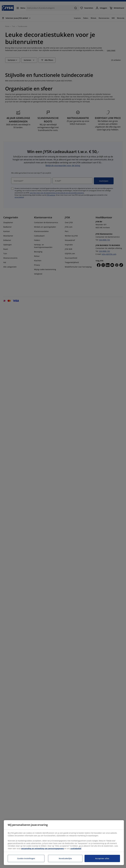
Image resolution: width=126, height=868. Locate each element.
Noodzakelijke (65, 858)
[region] (64, 843)
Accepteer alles (102, 858)
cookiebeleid (76, 848)
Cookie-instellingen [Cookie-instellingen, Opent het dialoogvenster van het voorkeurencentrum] (26, 858)
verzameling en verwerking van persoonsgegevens (42, 848)
